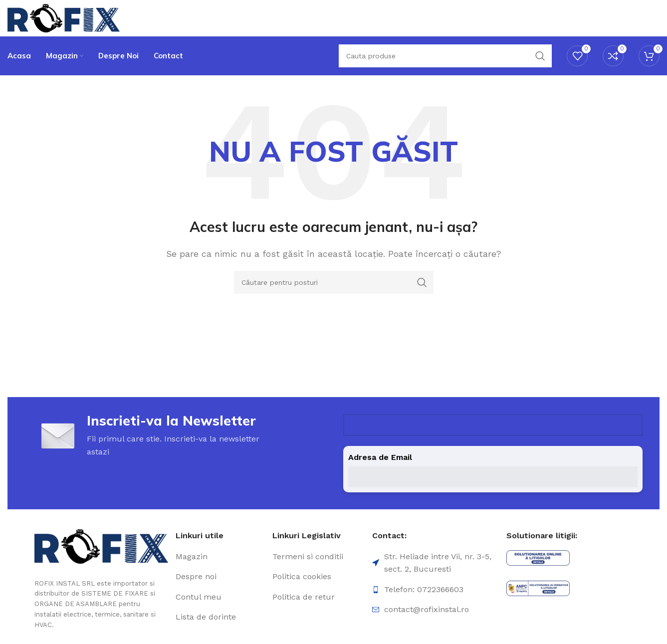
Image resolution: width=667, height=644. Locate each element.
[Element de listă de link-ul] (220, 576)
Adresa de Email (380, 477)
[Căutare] (445, 70)
